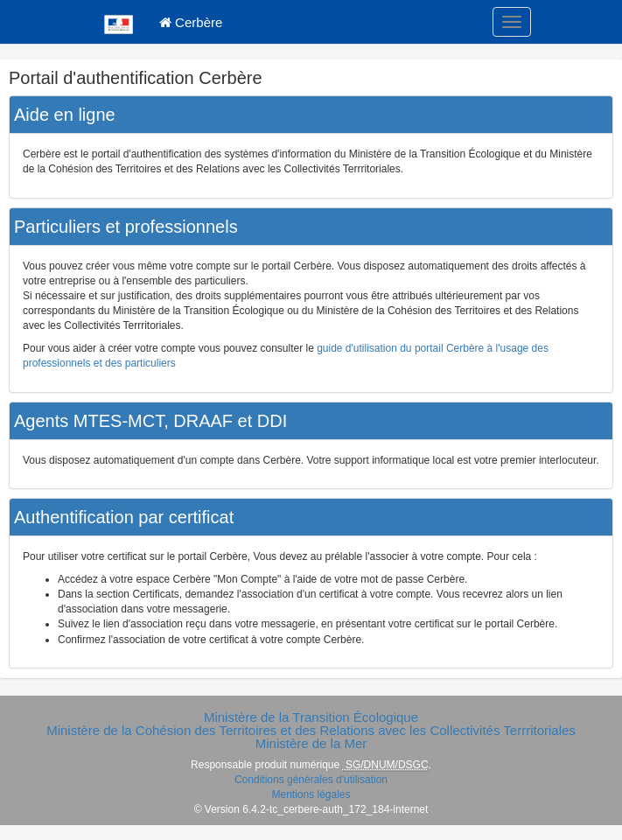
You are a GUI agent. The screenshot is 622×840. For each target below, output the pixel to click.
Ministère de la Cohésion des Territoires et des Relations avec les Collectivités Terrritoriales (311, 730)
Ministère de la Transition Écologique (311, 717)
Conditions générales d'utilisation (311, 780)
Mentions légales (311, 794)
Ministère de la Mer (311, 743)
